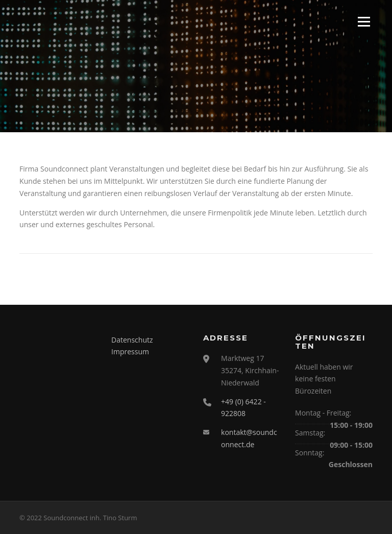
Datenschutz (132, 340)
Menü (364, 22)
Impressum (130, 351)
